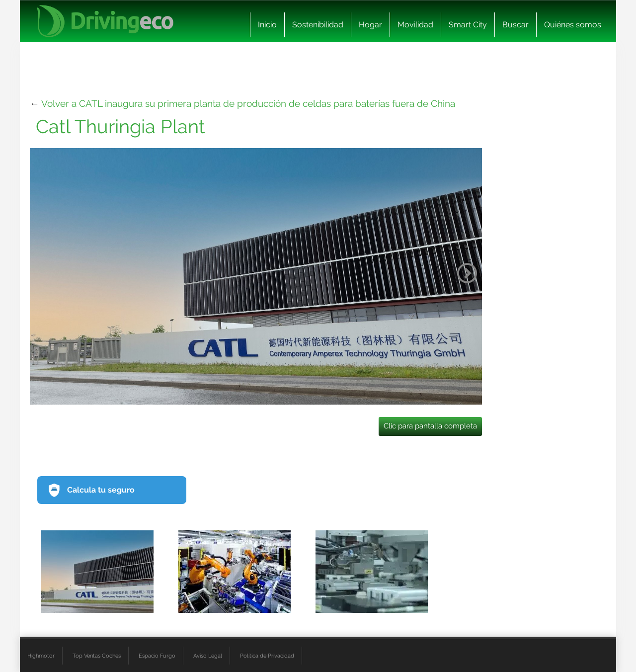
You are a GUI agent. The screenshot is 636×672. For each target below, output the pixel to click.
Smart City (468, 25)
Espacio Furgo (157, 656)
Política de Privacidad (267, 656)
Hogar (370, 25)
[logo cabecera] (105, 21)
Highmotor (41, 656)
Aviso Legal (208, 656)
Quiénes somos (573, 25)
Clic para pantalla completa (430, 426)
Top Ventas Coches (97, 656)
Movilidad (415, 25)
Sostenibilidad (318, 25)
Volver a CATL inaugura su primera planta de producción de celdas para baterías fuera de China (248, 103)
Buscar (516, 25)
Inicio (267, 25)
